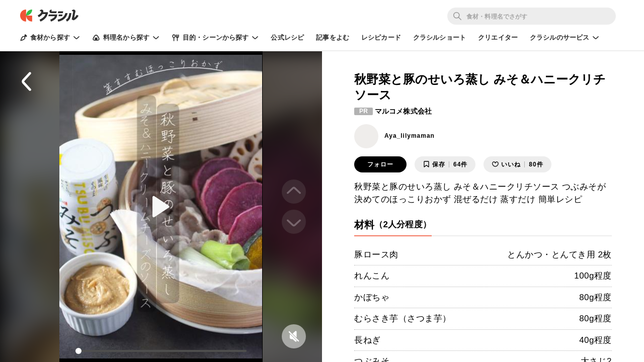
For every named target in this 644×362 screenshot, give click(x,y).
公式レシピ (287, 37)
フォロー (380, 164)
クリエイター (498, 37)
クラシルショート (439, 37)
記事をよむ (333, 37)
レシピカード (381, 37)
